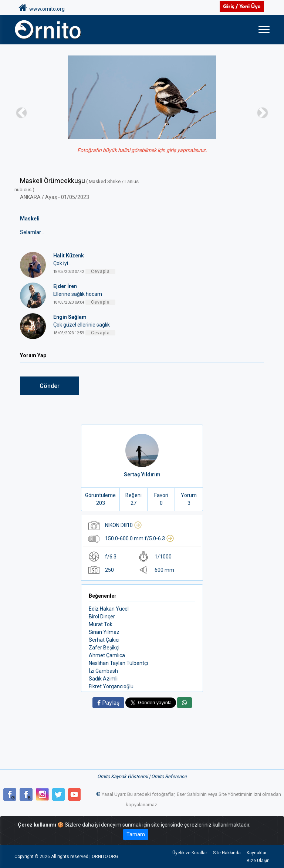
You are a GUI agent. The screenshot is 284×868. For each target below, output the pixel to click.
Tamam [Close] (136, 834)
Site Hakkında (227, 853)
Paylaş (108, 703)
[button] (21, 113)
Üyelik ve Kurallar (190, 853)
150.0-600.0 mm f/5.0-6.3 (140, 538)
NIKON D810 (124, 525)
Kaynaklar (257, 853)
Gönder (50, 386)
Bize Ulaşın (258, 861)
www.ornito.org (42, 8)
